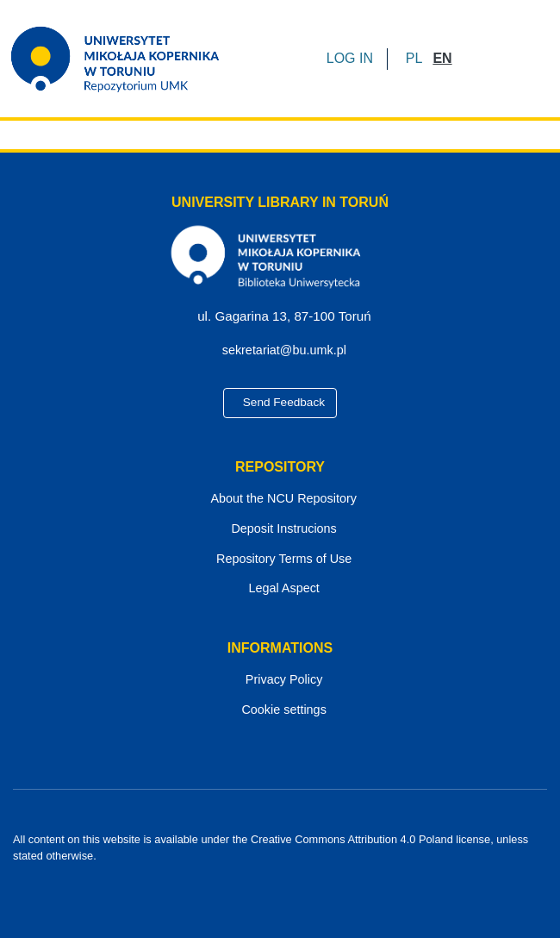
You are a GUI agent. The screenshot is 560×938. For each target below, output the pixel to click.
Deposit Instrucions (280, 529)
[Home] (126, 59)
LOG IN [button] (351, 58)
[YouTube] (281, 887)
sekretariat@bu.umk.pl (287, 350)
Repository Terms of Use (280, 559)
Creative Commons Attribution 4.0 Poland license (348, 839)
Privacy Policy (280, 680)
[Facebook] (251, 887)
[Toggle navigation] (523, 59)
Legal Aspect (280, 588)
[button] (414, 59)
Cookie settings (280, 710)
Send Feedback (280, 403)
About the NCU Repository (280, 499)
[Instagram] (310, 887)
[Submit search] (471, 59)
